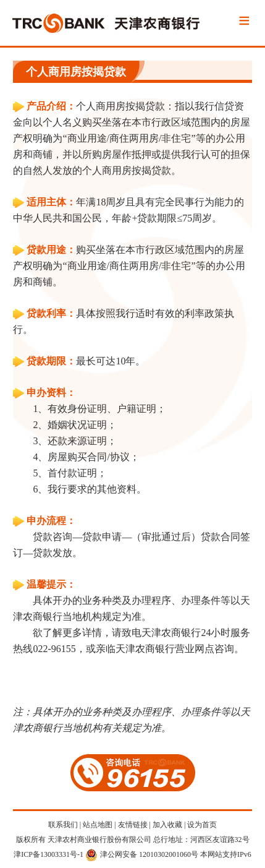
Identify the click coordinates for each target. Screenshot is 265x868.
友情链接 (133, 825)
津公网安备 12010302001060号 (142, 854)
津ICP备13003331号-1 (48, 854)
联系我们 (63, 825)
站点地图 (98, 825)
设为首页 (202, 825)
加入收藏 (167, 825)
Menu (244, 22)
